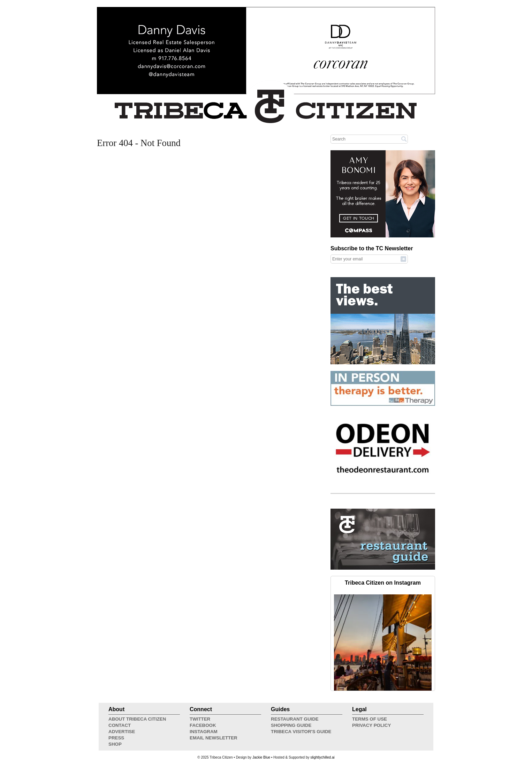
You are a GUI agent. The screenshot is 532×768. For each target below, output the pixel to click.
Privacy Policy (371, 725)
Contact (120, 725)
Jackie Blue (261, 757)
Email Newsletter (214, 738)
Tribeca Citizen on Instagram (383, 583)
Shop (115, 744)
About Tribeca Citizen (137, 719)
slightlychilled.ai (322, 757)
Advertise (122, 732)
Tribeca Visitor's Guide (301, 732)
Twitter (200, 719)
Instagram (204, 732)
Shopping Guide (291, 725)
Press (116, 738)
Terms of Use (370, 719)
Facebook (203, 725)
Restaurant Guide (295, 719)
